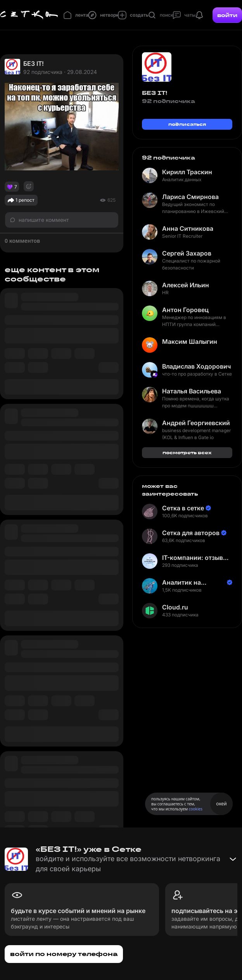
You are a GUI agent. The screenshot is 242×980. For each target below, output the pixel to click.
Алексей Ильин (186, 285)
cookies (196, 809)
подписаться (187, 124)
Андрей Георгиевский (196, 423)
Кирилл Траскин (187, 172)
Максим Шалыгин (190, 342)
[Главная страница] (29, 15)
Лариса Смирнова (190, 197)
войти (227, 15)
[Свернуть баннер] (233, 859)
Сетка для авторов (191, 533)
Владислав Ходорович (196, 366)
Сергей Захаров (187, 253)
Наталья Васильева (192, 391)
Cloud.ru (175, 607)
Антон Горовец (185, 310)
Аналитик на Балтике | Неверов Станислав (190, 583)
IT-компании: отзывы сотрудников (195, 558)
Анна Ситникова (188, 228)
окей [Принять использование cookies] (221, 804)
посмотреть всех (187, 452)
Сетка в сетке (183, 508)
